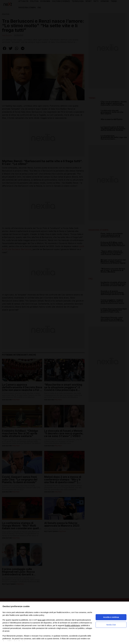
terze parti (42, 620)
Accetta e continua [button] (111, 617)
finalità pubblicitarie (72, 625)
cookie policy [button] (39, 615)
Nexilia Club (111, 625)
